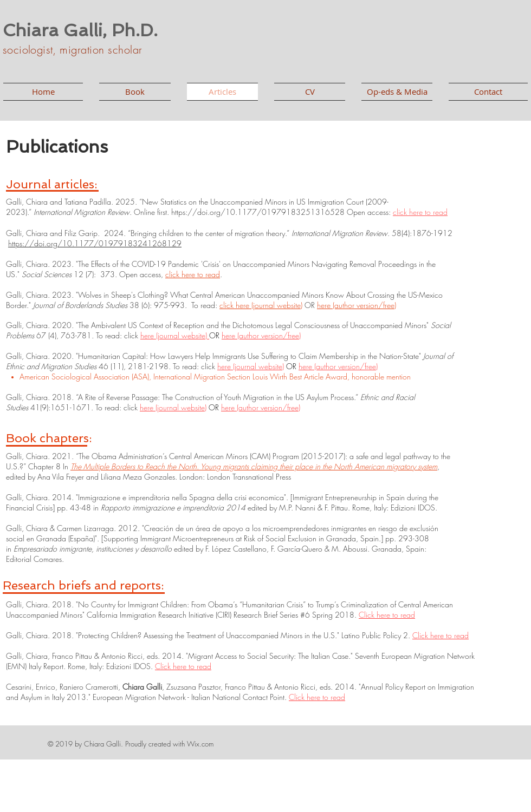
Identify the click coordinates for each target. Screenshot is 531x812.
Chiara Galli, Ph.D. (80, 30)
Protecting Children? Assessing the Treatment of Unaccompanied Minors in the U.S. (208, 635)
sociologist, (31, 50)
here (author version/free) (357, 305)
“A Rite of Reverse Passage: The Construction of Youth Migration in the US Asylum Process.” (217, 397)
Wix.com (200, 744)
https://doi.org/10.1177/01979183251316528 (258, 212)
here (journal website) (175, 335)
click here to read (420, 212)
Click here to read (387, 615)
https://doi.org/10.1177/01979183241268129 (95, 243)
